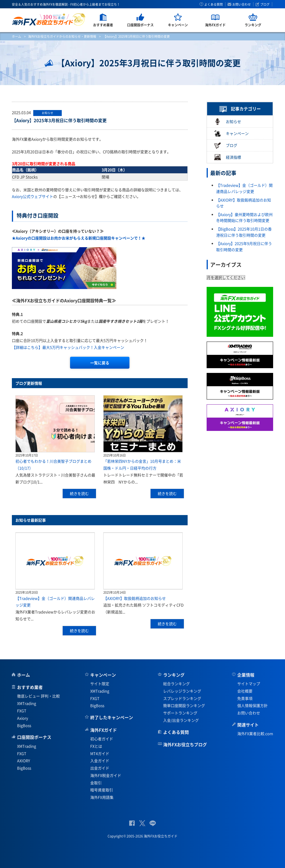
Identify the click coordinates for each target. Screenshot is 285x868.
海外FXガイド (104, 730)
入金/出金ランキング (181, 720)
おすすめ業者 (30, 687)
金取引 (96, 783)
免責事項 (245, 698)
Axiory (23, 718)
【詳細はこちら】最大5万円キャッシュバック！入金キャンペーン (68, 347)
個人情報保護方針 (252, 705)
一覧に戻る (100, 363)
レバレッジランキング (182, 691)
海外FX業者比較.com (255, 733)
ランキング (174, 675)
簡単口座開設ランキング (184, 705)
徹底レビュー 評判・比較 (38, 696)
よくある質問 (214, 4)
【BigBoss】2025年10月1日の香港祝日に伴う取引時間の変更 (244, 232)
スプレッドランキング (182, 698)
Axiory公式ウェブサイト (33, 196)
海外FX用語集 (102, 797)
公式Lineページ (153, 823)
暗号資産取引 (102, 790)
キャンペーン (231, 133)
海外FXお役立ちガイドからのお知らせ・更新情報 (62, 36)
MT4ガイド (100, 753)
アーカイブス (226, 264)
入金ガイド (100, 761)
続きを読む (79, 493)
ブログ (265, 4)
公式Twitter (142, 823)
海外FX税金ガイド (106, 775)
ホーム (17, 36)
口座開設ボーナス (34, 737)
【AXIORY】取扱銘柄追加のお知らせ (135, 598)
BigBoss (24, 725)
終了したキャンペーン (112, 717)
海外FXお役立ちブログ (185, 745)
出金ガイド (100, 768)
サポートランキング (180, 713)
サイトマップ (249, 684)
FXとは (96, 746)
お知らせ (228, 122)
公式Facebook (132, 823)
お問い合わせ (242, 4)
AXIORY (24, 761)
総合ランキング (176, 684)
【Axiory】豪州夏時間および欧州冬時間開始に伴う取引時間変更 (244, 217)
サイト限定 (100, 684)
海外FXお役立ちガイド (49, 19)
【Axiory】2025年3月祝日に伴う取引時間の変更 (59, 120)
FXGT (22, 711)
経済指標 (228, 157)
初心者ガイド (102, 739)
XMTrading (27, 703)
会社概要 (245, 691)
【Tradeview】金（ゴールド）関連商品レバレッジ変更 (244, 188)
